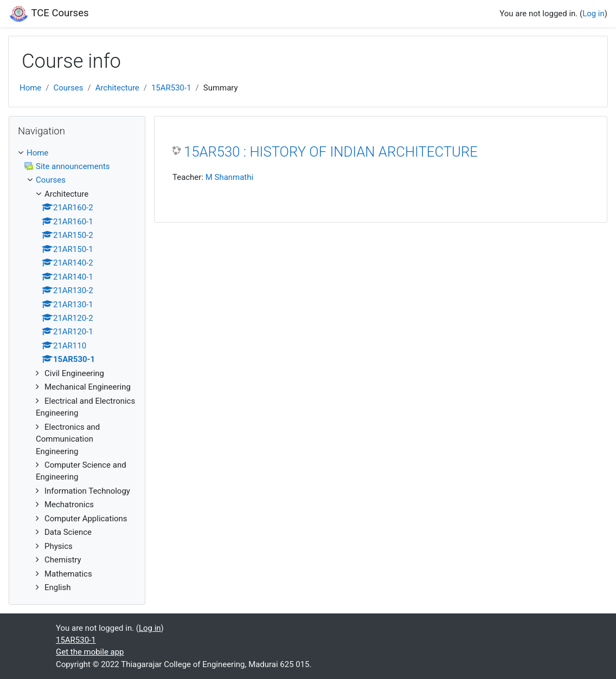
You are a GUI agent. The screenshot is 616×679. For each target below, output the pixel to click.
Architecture (117, 88)
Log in (593, 14)
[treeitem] (77, 153)
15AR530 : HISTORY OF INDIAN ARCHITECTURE (331, 152)
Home (30, 88)
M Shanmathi (229, 177)
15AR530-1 (171, 88)
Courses (68, 88)
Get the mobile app (90, 652)
